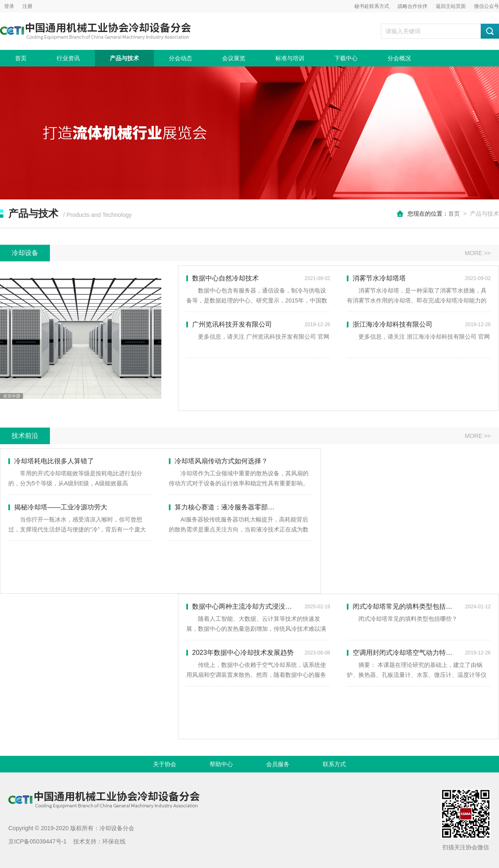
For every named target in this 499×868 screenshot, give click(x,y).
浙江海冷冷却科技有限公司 (419, 325)
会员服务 (278, 764)
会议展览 (234, 58)
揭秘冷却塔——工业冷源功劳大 (58, 507)
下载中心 (346, 58)
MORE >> (478, 253)
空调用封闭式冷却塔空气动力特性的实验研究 (419, 653)
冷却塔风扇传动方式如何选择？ (218, 461)
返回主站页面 (451, 6)
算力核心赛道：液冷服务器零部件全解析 (232, 507)
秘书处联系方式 (372, 6)
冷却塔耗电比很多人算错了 (51, 461)
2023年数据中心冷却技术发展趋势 (258, 653)
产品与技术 (124, 58)
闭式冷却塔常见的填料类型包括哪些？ (419, 607)
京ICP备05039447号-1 (37, 841)
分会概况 (399, 58)
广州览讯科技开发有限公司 (258, 325)
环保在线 (114, 841)
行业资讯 (68, 58)
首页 (21, 58)
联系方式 (334, 764)
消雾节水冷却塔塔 (419, 278)
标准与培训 (290, 58)
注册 (27, 6)
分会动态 (180, 58)
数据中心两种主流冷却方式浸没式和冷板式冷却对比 (258, 607)
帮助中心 (221, 764)
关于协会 (165, 764)
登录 (9, 6)
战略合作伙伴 (413, 6)
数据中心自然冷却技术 (258, 278)
